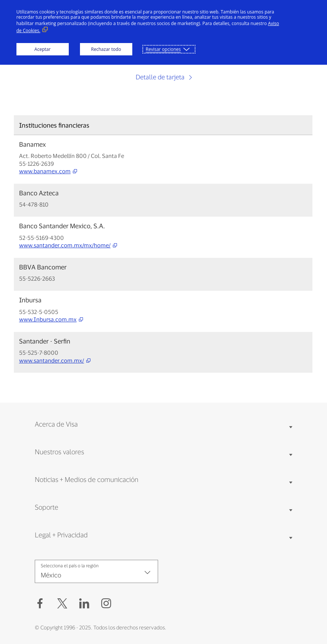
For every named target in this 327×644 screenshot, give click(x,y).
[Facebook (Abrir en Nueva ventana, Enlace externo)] (40, 604)
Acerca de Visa (56, 424)
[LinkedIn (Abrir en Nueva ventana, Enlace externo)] (84, 604)
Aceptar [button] (42, 49)
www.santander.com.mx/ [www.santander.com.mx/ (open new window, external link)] (52, 361)
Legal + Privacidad (61, 535)
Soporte (47, 507)
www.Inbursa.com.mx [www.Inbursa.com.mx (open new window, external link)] (48, 319)
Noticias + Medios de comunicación (87, 479)
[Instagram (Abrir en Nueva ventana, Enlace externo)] (106, 604)
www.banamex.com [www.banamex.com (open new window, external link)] (45, 171)
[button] (62, 604)
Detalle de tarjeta (161, 77)
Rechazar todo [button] (106, 49)
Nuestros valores (59, 452)
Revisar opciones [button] (163, 49)
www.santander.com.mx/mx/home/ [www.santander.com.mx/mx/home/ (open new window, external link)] (65, 245)
